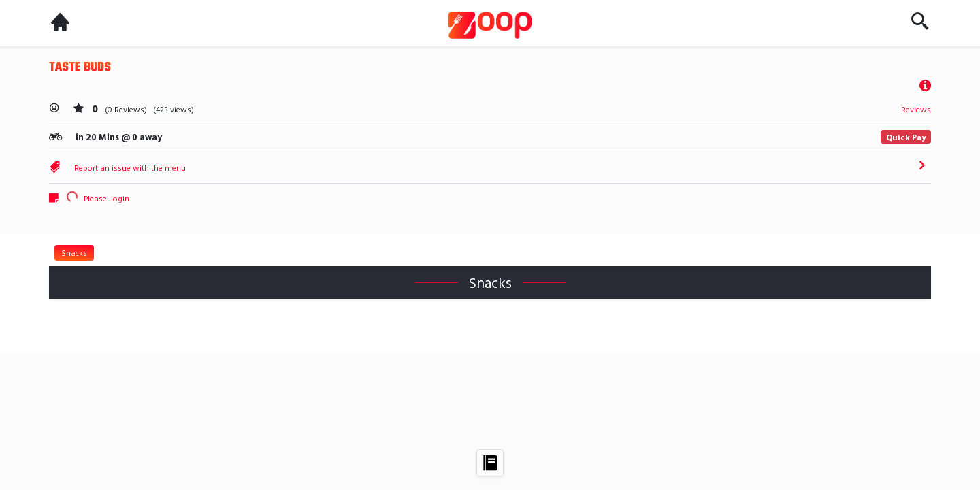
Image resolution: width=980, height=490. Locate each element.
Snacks (74, 252)
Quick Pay (906, 137)
